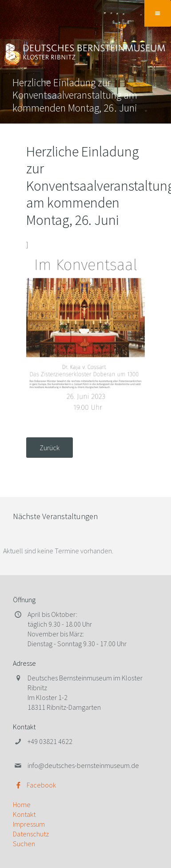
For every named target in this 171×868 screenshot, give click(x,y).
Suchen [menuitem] (24, 844)
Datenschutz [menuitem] (31, 834)
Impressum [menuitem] (29, 824)
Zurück (50, 448)
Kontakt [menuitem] (24, 814)
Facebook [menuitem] (41, 785)
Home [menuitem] (22, 804)
